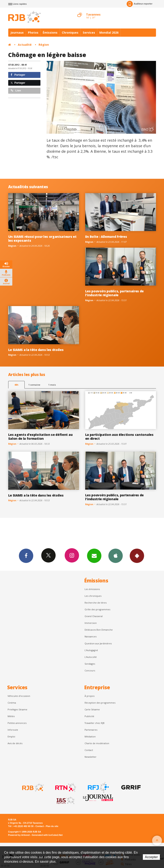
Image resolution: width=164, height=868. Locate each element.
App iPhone (116, 556)
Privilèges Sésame (17, 709)
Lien (16, 91)
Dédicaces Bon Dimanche (99, 630)
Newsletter (91, 757)
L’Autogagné (91, 650)
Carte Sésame (92, 709)
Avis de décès (15, 743)
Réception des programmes (100, 703)
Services (89, 32)
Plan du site (52, 826)
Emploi (11, 736)
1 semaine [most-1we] (34, 385)
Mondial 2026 (109, 32)
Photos (33, 32)
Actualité (25, 45)
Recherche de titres (96, 603)
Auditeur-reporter (139, 4)
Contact (89, 750)
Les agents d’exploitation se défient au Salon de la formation (40, 437)
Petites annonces (17, 723)
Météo (11, 716)
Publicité (89, 716)
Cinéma (12, 703)
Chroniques (70, 32)
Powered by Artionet (19, 835)
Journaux (17, 32)
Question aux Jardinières (98, 643)
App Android (137, 556)
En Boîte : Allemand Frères (106, 237)
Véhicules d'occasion (19, 696)
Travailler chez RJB (95, 723)
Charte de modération (97, 743)
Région (44, 45)
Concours (90, 670)
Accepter (151, 857)
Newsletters (94, 556)
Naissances (91, 636)
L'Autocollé (91, 657)
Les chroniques (93, 596)
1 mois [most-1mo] (52, 385)
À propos (89, 696)
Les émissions (92, 589)
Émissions (50, 32)
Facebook (26, 556)
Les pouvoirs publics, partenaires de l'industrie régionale (115, 293)
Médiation (90, 736)
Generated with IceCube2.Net (47, 835)
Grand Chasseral (94, 616)
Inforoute (13, 730)
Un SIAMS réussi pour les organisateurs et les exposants (42, 239)
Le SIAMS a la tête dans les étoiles (36, 350)
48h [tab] (16, 385)
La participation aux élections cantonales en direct (119, 437)
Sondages (90, 664)
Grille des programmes (97, 609)
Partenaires (91, 730)
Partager (18, 75)
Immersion (91, 623)
